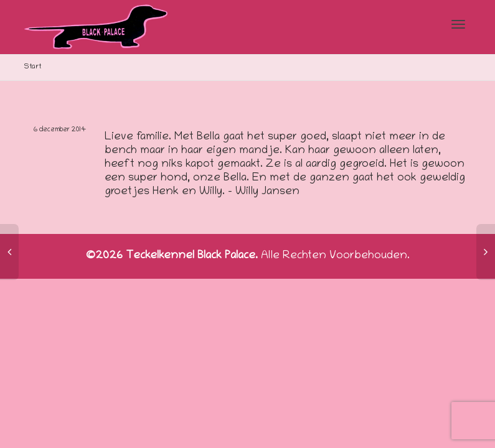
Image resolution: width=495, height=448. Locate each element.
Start (33, 67)
